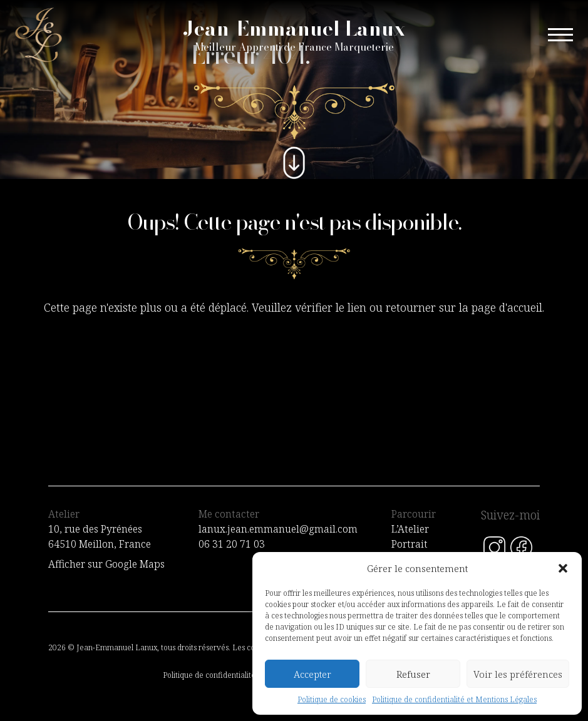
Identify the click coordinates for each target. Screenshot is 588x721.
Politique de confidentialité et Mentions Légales (454, 699)
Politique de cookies (332, 699)
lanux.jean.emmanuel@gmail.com (278, 529)
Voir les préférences (518, 674)
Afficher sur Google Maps (106, 564)
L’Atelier (410, 529)
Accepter (312, 674)
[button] (563, 568)
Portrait (410, 544)
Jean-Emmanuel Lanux (294, 35)
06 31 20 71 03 (232, 544)
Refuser (413, 674)
